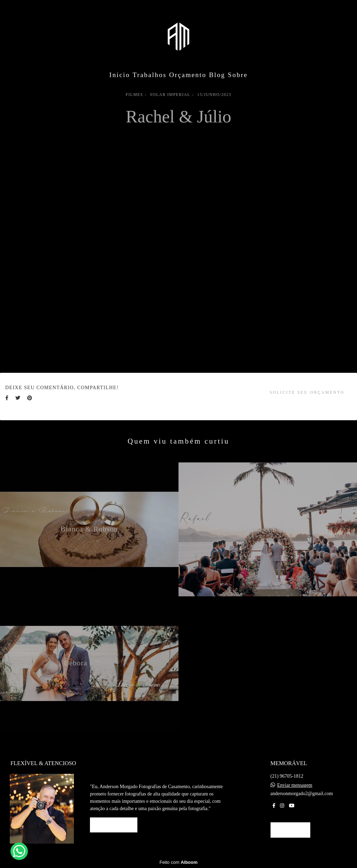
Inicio (120, 75)
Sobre (238, 75)
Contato (291, 830)
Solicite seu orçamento (307, 393)
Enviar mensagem (295, 785)
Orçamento (188, 75)
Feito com (178, 862)
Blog (217, 75)
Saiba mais (114, 825)
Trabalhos (150, 75)
